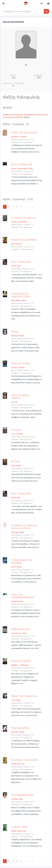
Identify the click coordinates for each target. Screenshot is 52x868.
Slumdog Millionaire (22, 795)
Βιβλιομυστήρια (20, 629)
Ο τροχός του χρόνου (24, 218)
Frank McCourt (18, 764)
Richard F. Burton (19, 137)
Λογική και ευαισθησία (24, 240)
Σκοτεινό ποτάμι (21, 363)
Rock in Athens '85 (22, 164)
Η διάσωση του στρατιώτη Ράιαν (21, 295)
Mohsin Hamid (18, 732)
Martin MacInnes (19, 831)
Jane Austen (17, 244)
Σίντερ (15, 331)
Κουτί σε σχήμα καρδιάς (20, 396)
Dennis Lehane (18, 367)
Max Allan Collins (19, 300)
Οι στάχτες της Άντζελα (25, 760)
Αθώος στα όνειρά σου (24, 696)
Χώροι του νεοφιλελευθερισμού (23, 596)
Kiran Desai (16, 567)
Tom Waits (16, 700)
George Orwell (18, 532)
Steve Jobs (16, 266)
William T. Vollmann (20, 665)
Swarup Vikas (17, 799)
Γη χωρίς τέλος (20, 827)
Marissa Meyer (18, 336)
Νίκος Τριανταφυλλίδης (22, 168)
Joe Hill (14, 402)
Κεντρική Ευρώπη (21, 661)
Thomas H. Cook (19, 633)
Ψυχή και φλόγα (20, 728)
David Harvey (17, 601)
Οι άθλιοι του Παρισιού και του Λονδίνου (24, 527)
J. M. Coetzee (17, 434)
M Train (15, 462)
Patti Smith (16, 466)
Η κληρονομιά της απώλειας (22, 561)
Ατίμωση (16, 430)
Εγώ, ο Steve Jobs (21, 262)
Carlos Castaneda (19, 222)
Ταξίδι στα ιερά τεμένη (24, 132)
